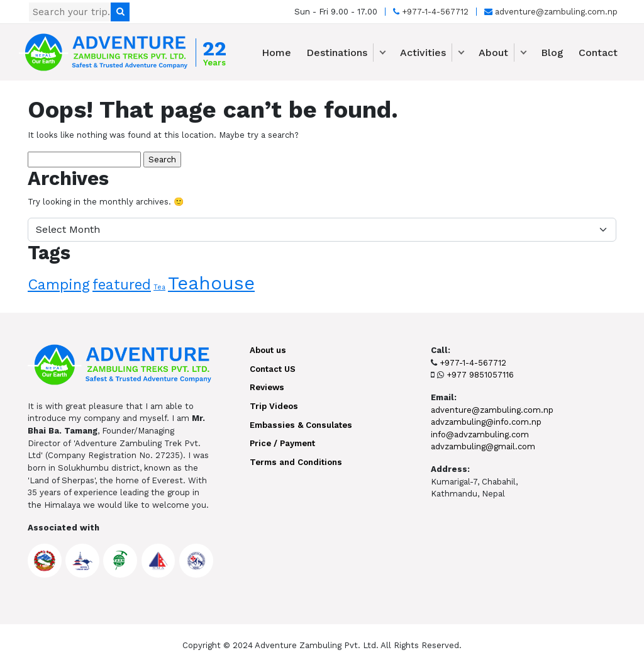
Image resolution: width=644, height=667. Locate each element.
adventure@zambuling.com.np (551, 12)
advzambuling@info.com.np (486, 422)
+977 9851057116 (480, 375)
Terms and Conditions (296, 462)
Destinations (337, 53)
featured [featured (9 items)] (122, 284)
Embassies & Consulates (301, 425)
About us (268, 350)
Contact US (273, 369)
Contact (598, 53)
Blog (552, 53)
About (493, 53)
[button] (383, 53)
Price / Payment (282, 443)
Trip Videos (274, 406)
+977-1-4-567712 (431, 12)
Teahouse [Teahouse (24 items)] (211, 283)
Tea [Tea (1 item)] (159, 287)
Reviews (267, 387)
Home (276, 53)
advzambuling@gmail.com (483, 446)
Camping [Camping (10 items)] (59, 284)
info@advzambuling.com (480, 434)
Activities (423, 53)
